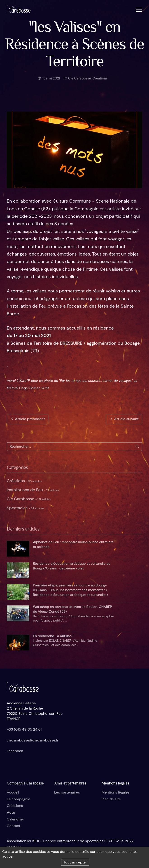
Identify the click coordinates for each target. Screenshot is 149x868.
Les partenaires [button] (67, 792)
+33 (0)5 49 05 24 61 (24, 729)
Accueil (13, 792)
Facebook (15, 751)
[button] (139, 10)
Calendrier (15, 819)
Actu (11, 812)
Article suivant (124, 419)
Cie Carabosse (79, 81)
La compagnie (19, 799)
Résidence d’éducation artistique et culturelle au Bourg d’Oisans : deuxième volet (72, 566)
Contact (14, 826)
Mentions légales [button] (116, 792)
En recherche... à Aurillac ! (53, 636)
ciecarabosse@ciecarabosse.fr (33, 740)
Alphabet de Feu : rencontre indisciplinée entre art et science (73, 544)
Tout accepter (75, 862)
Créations (100, 81)
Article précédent (28, 419)
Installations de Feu (33, 490)
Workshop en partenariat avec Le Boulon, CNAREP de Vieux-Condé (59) (72, 609)
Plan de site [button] (111, 799)
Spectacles (26, 508)
